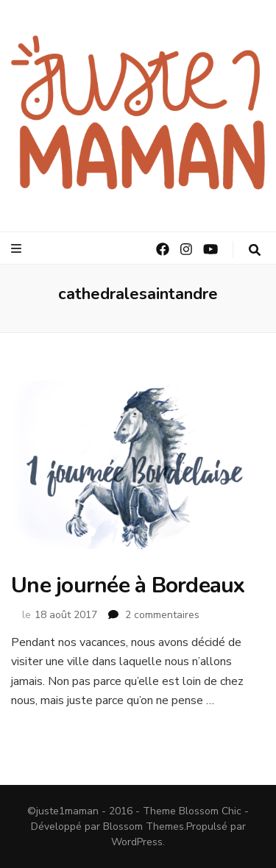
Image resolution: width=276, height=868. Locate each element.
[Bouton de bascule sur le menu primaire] (18, 249)
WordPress (137, 842)
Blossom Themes (144, 826)
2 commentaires (162, 615)
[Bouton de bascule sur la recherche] (255, 250)
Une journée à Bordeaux (128, 585)
